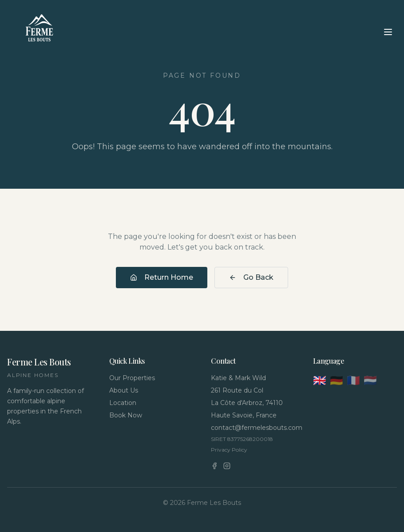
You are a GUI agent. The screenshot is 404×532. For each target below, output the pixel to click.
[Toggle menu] (388, 32)
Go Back (251, 277)
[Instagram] (227, 466)
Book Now (126, 415)
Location (123, 403)
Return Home (162, 277)
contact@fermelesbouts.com (253, 428)
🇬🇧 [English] (320, 380)
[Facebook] (214, 466)
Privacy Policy (229, 450)
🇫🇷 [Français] (353, 380)
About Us (124, 390)
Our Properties (132, 378)
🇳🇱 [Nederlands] (370, 380)
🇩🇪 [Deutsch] (337, 380)
